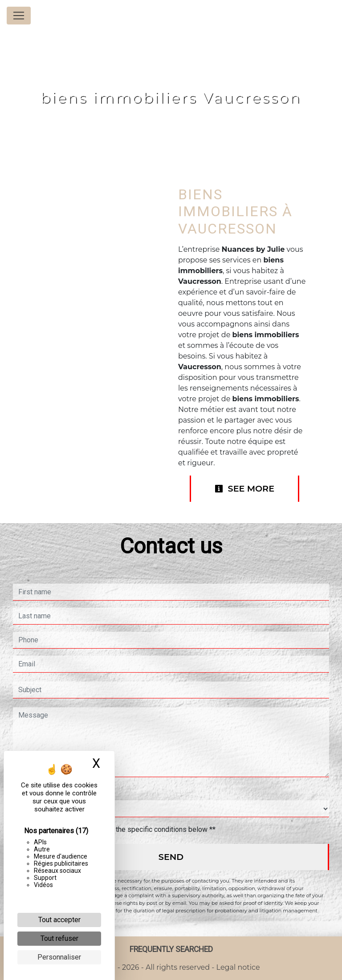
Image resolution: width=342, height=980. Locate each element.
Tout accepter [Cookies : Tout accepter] (59, 920)
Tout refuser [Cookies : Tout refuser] (59, 938)
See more (244, 488)
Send (171, 857)
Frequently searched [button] (171, 949)
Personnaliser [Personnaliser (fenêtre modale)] (59, 957)
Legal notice (237, 967)
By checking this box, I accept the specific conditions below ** (119, 829)
